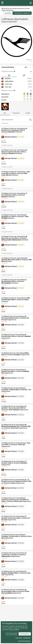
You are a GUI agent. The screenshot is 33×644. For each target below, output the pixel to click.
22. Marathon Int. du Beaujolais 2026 (14, 129)
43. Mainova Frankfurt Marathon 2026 (14, 151)
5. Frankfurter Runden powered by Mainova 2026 (15, 500)
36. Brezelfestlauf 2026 (14, 335)
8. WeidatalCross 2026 (14, 216)
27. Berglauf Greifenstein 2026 (14, 517)
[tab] (9, 75)
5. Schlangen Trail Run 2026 (14, 535)
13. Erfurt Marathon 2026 (14, 194)
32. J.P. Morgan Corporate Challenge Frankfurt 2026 (16, 480)
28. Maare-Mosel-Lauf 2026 (14, 237)
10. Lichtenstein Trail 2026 (14, 554)
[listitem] (16, 79)
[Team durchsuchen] (15, 120)
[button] (16, 67)
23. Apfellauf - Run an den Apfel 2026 (14, 407)
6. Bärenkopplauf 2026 (14, 280)
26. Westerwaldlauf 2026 (14, 590)
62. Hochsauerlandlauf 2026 (14, 317)
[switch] (26, 67)
